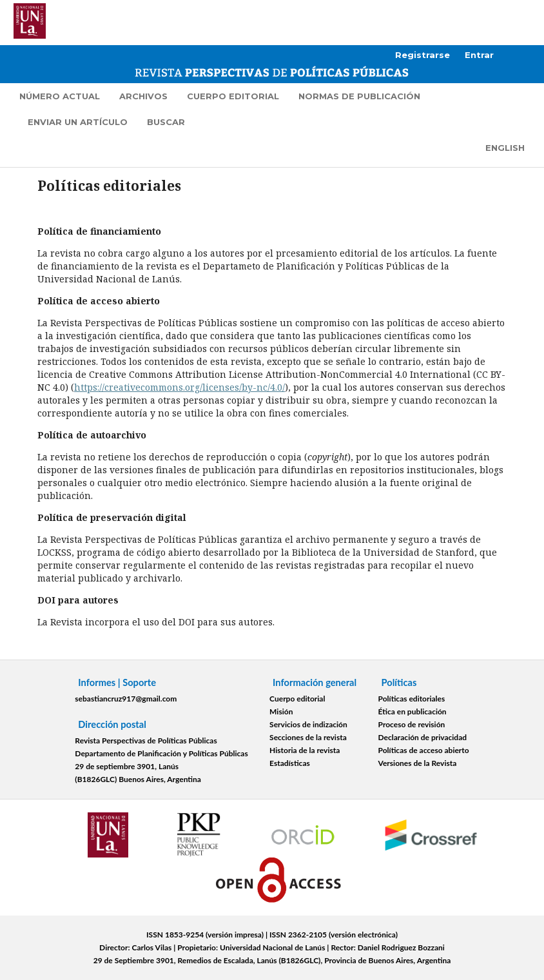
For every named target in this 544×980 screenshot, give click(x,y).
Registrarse (423, 55)
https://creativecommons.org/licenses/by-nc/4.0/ (180, 387)
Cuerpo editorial (233, 96)
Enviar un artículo (78, 122)
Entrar (479, 55)
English (505, 148)
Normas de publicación (359, 96)
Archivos (143, 96)
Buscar (166, 122)
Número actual (60, 96)
